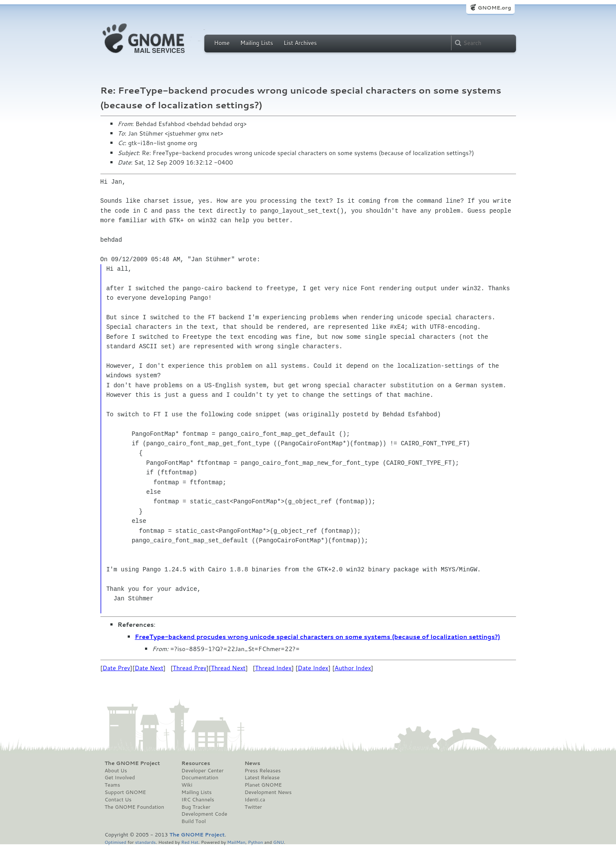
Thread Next (228, 668)
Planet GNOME (263, 785)
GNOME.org (494, 8)
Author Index (353, 668)
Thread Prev (190, 668)
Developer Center (202, 771)
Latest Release (262, 778)
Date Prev (116, 668)
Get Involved (120, 778)
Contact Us (118, 800)
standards (145, 842)
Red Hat (190, 842)
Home (222, 43)
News (252, 763)
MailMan (236, 842)
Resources (196, 763)
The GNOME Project (132, 763)
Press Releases (263, 771)
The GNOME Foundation (135, 807)
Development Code (204, 814)
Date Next (149, 668)
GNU (279, 842)
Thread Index (273, 668)
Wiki (187, 785)
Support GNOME (126, 792)
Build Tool (194, 821)
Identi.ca (255, 800)
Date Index (313, 668)
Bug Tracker (196, 807)
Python (256, 842)
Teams (113, 785)
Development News (268, 792)
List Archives (300, 43)
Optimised (116, 842)
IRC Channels (198, 800)
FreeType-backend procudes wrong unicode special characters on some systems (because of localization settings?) (318, 637)
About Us (116, 771)
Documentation (200, 778)
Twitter (253, 807)
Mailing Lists (257, 43)
